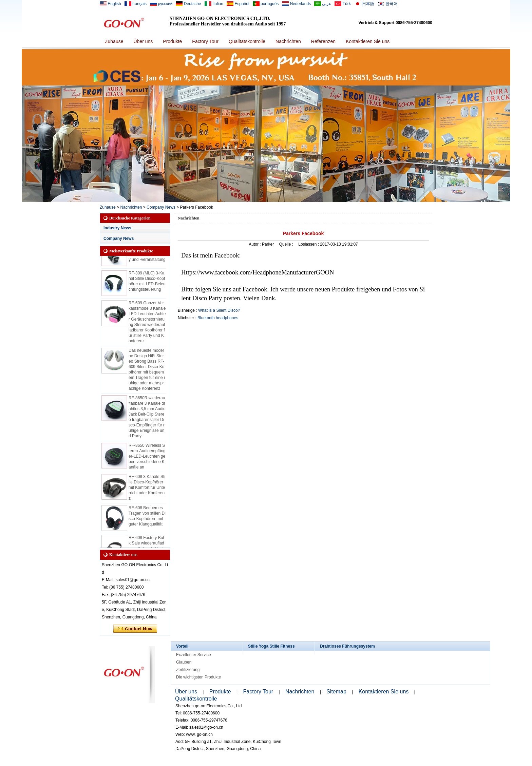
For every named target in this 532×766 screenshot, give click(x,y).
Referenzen (323, 41)
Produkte (172, 41)
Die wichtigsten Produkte (198, 677)
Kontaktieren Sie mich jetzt (135, 629)
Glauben (184, 662)
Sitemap (336, 692)
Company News (161, 207)
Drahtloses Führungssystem (347, 646)
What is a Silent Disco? (219, 310)
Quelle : (287, 244)
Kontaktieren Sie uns (368, 41)
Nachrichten (288, 41)
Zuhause (114, 41)
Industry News (117, 228)
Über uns (143, 41)
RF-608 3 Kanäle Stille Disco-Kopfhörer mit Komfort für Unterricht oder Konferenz (147, 489)
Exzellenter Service (194, 655)
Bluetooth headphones (218, 318)
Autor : (255, 244)
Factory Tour (205, 41)
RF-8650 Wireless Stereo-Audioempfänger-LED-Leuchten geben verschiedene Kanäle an (147, 458)
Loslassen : (309, 244)
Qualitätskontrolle (247, 41)
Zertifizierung (188, 670)
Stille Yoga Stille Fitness (271, 646)
